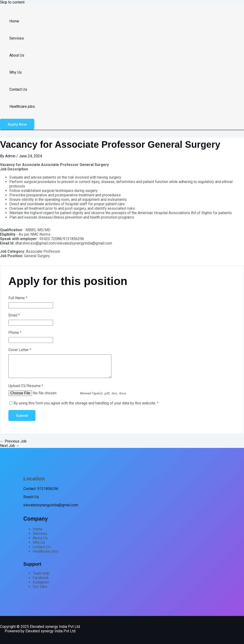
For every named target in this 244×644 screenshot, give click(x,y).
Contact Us (18, 89)
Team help (41, 573)
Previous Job (13, 441)
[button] (17, 124)
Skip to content (12, 2)
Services (17, 38)
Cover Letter (20, 350)
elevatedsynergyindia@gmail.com (51, 505)
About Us (17, 55)
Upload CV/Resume (26, 386)
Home (14, 21)
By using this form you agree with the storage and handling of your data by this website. (86, 403)
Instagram (41, 582)
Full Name (18, 298)
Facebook (41, 578)
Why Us (16, 72)
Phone (15, 333)
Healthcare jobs (22, 106)
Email (14, 315)
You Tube (40, 587)
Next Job (10, 446)
